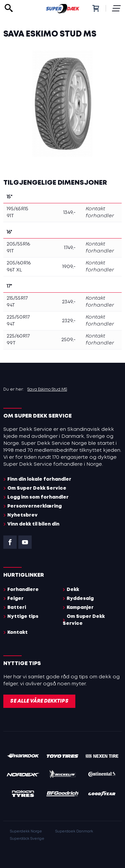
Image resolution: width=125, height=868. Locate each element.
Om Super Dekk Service (37, 488)
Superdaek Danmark (74, 831)
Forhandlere (23, 590)
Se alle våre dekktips (39, 701)
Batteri (17, 608)
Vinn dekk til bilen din (33, 524)
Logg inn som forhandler (38, 497)
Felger (15, 599)
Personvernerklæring (34, 506)
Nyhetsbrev (22, 515)
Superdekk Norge (26, 831)
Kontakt (17, 632)
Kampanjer (80, 608)
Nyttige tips (23, 617)
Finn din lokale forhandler (39, 479)
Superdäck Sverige (27, 839)
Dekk (73, 590)
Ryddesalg (80, 599)
